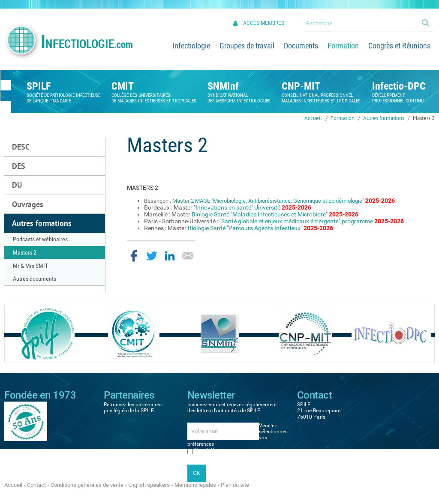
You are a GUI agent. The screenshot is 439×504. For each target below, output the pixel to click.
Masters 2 (424, 118)
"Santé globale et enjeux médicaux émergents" (280, 221)
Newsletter (206, 450)
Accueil (313, 118)
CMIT (123, 86)
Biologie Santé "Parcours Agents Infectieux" (245, 228)
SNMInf (223, 86)
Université (267, 207)
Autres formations (384, 118)
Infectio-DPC (399, 86)
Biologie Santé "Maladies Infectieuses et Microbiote (259, 214)
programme (357, 221)
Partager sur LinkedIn (170, 256)
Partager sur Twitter (152, 256)
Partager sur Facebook (134, 256)
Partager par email (188, 256)
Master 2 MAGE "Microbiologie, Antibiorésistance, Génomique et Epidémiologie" (268, 201)
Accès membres (264, 23)
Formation (343, 118)
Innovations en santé (223, 207)
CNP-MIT (301, 86)
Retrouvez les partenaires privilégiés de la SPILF (133, 408)
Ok (426, 22)
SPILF (39, 86)
